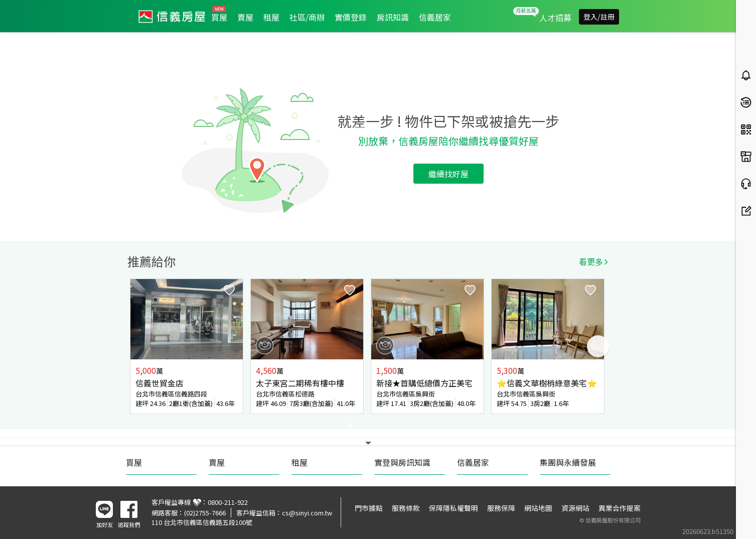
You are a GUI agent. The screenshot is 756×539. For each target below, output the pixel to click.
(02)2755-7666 (205, 513)
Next (598, 346)
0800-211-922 (228, 502)
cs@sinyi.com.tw (307, 513)
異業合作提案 (620, 508)
